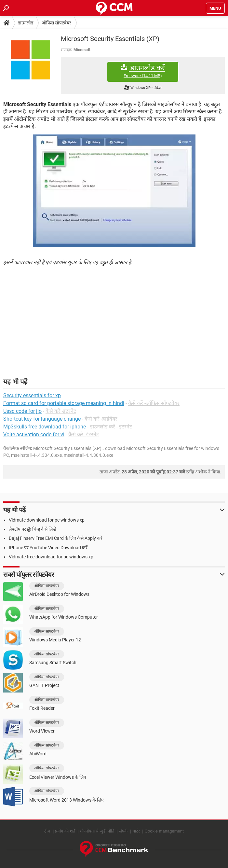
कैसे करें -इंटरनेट (61, 411)
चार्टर (136, 831)
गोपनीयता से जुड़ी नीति (97, 831)
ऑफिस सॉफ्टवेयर (56, 23)
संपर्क (123, 831)
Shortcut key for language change (42, 419)
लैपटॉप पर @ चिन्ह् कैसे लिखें (33, 529)
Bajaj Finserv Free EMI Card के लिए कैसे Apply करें (56, 538)
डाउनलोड (26, 23)
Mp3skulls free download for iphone (45, 427)
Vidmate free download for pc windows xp (51, 557)
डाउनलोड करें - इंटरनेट (111, 427)
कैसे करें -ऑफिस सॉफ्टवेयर (154, 403)
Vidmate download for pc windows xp (47, 520)
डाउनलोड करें (143, 71)
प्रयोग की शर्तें (65, 831)
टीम (47, 831)
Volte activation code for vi (34, 434)
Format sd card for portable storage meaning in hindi (64, 403)
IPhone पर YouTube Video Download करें (48, 548)
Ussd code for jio (22, 411)
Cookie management (164, 831)
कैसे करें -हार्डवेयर (101, 419)
